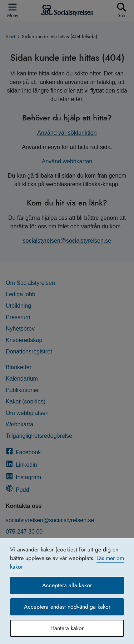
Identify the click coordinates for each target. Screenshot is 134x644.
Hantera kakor (67, 628)
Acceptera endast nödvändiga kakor (67, 607)
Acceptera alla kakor (67, 585)
